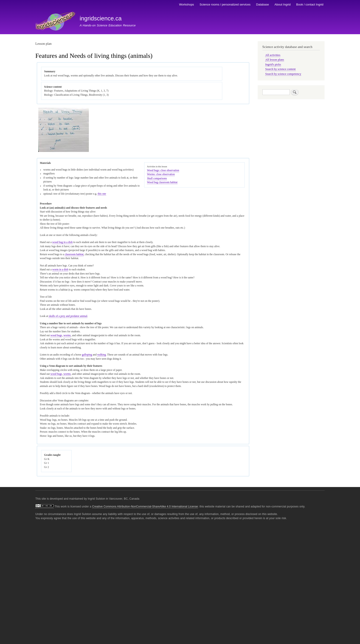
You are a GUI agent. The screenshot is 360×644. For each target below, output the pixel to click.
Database (263, 4)
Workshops (187, 4)
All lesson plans (275, 60)
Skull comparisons (157, 178)
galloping (87, 355)
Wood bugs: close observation (163, 170)
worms (67, 335)
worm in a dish (60, 270)
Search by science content (280, 69)
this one (102, 194)
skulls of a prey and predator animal (68, 316)
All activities (273, 55)
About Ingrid (283, 4)
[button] (64, 151)
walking (101, 355)
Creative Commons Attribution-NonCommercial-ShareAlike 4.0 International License (145, 507)
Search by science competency (283, 74)
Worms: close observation (161, 174)
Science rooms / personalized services (225, 4)
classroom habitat (74, 254)
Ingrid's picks (273, 64)
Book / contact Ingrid (310, 4)
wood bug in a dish (63, 242)
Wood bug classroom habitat (162, 182)
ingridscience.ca (101, 18)
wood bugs (56, 335)
